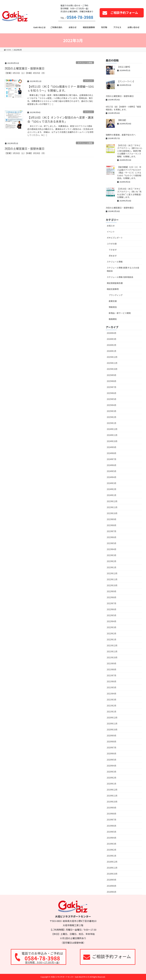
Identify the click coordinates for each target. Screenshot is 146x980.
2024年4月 (112, 477)
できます (113, 250)
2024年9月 (112, 447)
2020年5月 (112, 760)
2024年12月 (112, 429)
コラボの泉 (112, 244)
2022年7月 (112, 603)
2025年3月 (112, 411)
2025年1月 (112, 423)
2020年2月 (112, 778)
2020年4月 (112, 766)
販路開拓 (113, 319)
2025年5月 (112, 399)
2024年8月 (112, 453)
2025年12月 (112, 357)
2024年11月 (112, 435)
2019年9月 (112, 808)
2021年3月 (112, 700)
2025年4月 (112, 405)
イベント (88, 81)
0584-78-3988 (80, 17)
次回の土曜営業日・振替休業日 (25, 68)
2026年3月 (112, 339)
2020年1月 (112, 784)
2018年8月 (112, 886)
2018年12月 (112, 862)
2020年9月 (112, 735)
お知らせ (111, 226)
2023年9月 (112, 519)
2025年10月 (112, 369)
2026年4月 (112, 333)
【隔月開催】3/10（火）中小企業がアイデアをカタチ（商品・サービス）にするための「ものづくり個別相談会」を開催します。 (129, 173)
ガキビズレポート (115, 238)
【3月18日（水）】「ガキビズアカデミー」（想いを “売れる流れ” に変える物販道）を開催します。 (129, 193)
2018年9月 (112, 880)
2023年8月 (112, 525)
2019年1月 (112, 856)
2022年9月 (112, 591)
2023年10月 (112, 513)
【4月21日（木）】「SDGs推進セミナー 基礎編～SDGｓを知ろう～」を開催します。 (61, 88)
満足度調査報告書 (115, 283)
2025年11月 (112, 363)
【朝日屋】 (122, 120)
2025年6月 (112, 393)
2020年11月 (112, 724)
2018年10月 (112, 874)
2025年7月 (112, 387)
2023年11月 (112, 507)
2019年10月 (112, 802)
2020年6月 (112, 753)
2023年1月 (112, 567)
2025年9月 (112, 375)
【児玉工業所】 (124, 67)
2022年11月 (112, 579)
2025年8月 (112, 381)
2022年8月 (112, 597)
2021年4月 (112, 694)
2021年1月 (112, 712)
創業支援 (113, 301)
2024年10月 (112, 441)
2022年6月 (112, 609)
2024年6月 (112, 465)
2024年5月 (112, 471)
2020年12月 (112, 718)
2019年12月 (112, 790)
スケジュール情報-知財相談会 (120, 277)
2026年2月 (112, 345)
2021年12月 (112, 645)
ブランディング (116, 295)
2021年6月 (112, 681)
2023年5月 (112, 543)
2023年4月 (112, 549)
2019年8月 (112, 814)
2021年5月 (112, 687)
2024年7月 (112, 459)
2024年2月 (112, 489)
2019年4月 (112, 838)
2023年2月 (112, 561)
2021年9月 (112, 663)
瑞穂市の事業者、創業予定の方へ (121, 135)
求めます (113, 256)
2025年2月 (112, 417)
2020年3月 (112, 772)
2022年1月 (112, 639)
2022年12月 (112, 573)
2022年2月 (112, 633)
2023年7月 (112, 531)
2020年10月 (112, 730)
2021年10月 (112, 657)
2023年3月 (112, 555)
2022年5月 (112, 615)
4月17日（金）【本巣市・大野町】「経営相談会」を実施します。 (123, 108)
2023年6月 (112, 537)
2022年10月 (112, 585)
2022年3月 (112, 627)
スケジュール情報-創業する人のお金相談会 (123, 269)
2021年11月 (112, 651)
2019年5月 (112, 832)
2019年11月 (112, 796)
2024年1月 (112, 495)
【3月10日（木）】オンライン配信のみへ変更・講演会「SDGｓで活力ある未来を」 (60, 119)
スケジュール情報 (85, 63)
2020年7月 (112, 747)
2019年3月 (112, 844)
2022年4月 (112, 621)
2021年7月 (112, 675)
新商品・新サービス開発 (120, 313)
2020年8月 (112, 741)
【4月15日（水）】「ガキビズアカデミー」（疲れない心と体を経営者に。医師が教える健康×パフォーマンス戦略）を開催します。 (130, 151)
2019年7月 (112, 820)
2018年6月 (112, 892)
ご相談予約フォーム (124, 12)
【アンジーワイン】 (126, 81)
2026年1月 (112, 351)
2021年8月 (112, 669)
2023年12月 (112, 501)
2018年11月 (112, 868)
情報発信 (113, 307)
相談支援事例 (113, 289)
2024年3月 (112, 483)
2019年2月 (112, 850)
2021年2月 (112, 706)
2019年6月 (112, 826)
